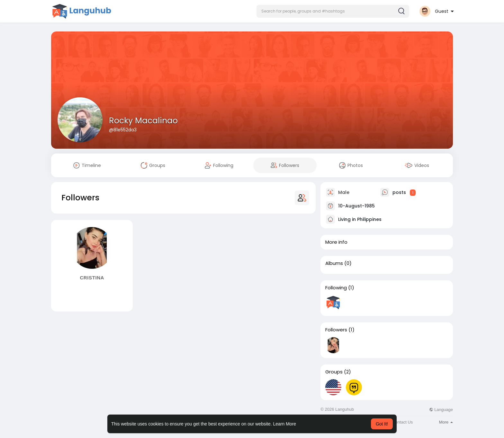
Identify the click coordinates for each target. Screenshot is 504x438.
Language (441, 410)
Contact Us (402, 422)
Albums (334, 263)
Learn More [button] (285, 424)
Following (336, 288)
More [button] (446, 422)
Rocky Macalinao (143, 121)
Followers (336, 330)
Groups (334, 372)
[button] (333, 11)
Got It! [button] (382, 424)
